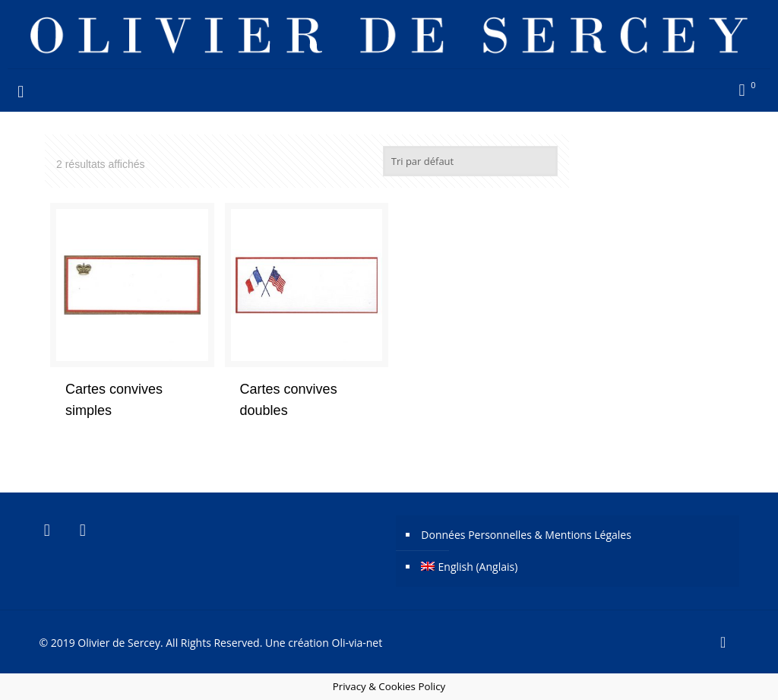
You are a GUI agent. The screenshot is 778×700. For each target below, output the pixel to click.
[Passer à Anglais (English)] (575, 567)
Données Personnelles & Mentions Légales (526, 535)
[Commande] (470, 161)
